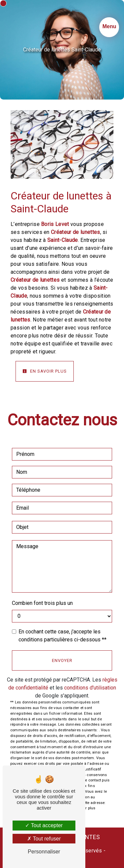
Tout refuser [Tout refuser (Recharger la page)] (44, 839)
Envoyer (62, 660)
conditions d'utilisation (90, 688)
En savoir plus (45, 371)
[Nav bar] (109, 27)
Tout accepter (44, 825)
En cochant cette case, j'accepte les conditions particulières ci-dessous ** (62, 636)
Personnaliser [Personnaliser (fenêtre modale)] (44, 852)
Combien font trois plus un (42, 603)
